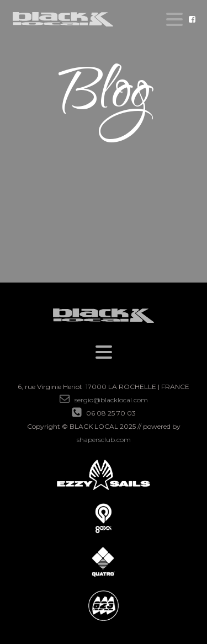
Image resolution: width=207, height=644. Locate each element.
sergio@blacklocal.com (111, 400)
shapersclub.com (104, 440)
